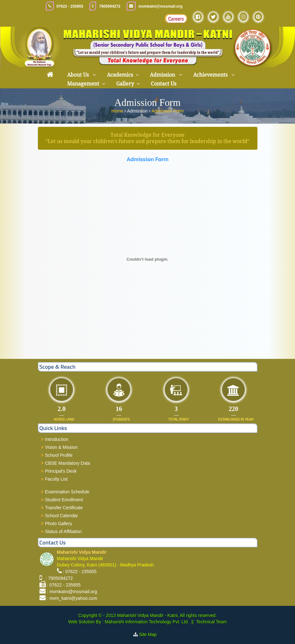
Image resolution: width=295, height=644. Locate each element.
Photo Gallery (59, 524)
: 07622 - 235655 (80, 572)
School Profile (59, 455)
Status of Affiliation (63, 531)
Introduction (57, 439)
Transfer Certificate (64, 508)
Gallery (125, 84)
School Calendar (62, 516)
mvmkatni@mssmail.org (160, 6)
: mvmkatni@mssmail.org (72, 592)
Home (118, 111)
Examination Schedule (67, 492)
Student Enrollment (64, 500)
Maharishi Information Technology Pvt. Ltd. (146, 622)
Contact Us (164, 84)
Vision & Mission (61, 447)
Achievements (211, 75)
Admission (163, 75)
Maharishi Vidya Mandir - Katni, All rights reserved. (167, 615)
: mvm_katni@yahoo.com (72, 598)
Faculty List (56, 479)
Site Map (150, 634)
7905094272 (110, 6)
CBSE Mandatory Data (68, 463)
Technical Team (211, 622)
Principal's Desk (61, 471)
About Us (79, 75)
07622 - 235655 (70, 6)
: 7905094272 (58, 578)
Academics (120, 75)
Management (83, 84)
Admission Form (168, 111)
